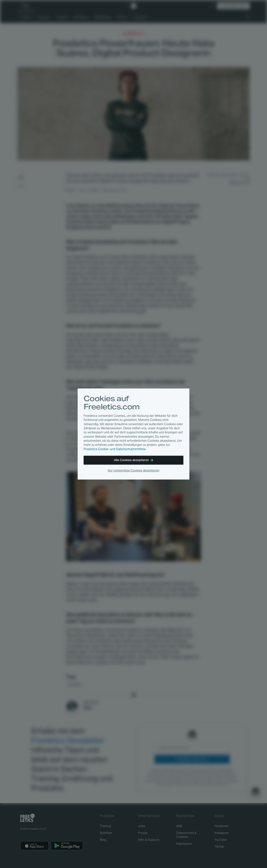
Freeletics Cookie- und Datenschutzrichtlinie (115, 449)
